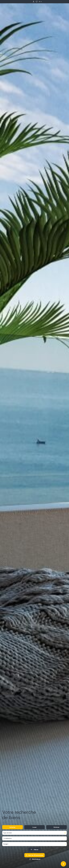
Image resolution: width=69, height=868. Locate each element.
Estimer (57, 827)
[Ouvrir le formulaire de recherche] (35, 850)
